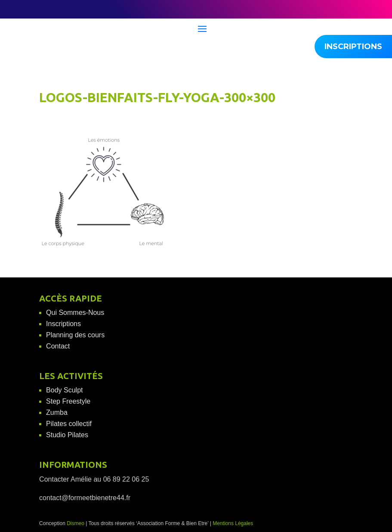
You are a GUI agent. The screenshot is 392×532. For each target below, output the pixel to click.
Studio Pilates (67, 435)
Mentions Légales (233, 523)
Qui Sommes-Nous (75, 313)
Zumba (57, 412)
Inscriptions (63, 324)
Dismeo (76, 523)
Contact (58, 346)
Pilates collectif (69, 424)
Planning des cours (75, 335)
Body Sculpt (64, 390)
